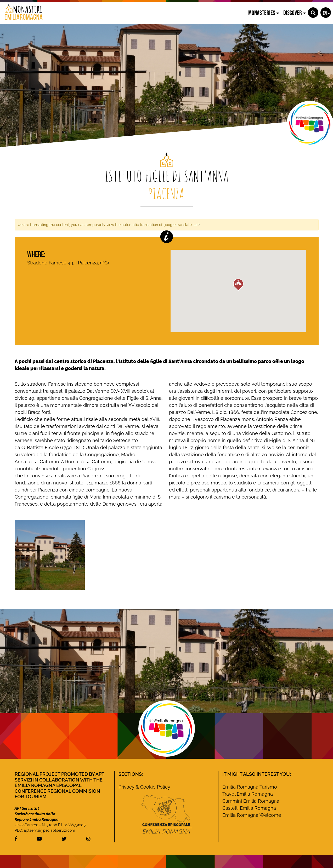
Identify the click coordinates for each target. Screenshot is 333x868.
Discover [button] (295, 13)
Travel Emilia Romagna (248, 794)
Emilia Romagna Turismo (250, 787)
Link (197, 225)
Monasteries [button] (264, 13)
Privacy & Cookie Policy (144, 787)
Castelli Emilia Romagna (249, 808)
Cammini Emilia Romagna (251, 801)
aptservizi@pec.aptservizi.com (49, 830)
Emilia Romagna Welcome (252, 815)
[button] (313, 13)
